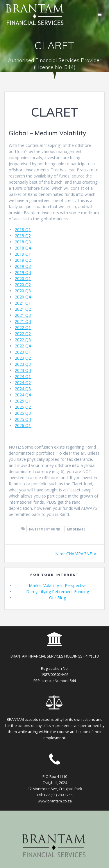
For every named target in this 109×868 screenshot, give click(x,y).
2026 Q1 (23, 425)
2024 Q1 (23, 376)
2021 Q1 (23, 303)
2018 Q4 (23, 248)
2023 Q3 (23, 364)
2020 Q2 (23, 285)
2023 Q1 (23, 352)
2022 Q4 (23, 346)
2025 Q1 (23, 401)
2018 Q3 (23, 242)
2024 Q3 (23, 389)
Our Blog (58, 598)
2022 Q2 (23, 334)
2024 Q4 (23, 395)
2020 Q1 (23, 279)
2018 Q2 (23, 236)
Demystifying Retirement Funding (58, 592)
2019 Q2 (23, 260)
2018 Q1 (23, 230)
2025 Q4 (23, 419)
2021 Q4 (23, 321)
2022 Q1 (23, 327)
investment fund (45, 529)
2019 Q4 (23, 272)
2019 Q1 (23, 254)
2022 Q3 (23, 340)
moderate (76, 529)
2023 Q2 (23, 358)
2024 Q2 (23, 383)
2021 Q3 (23, 315)
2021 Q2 (23, 309)
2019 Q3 (23, 266)
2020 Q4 (23, 297)
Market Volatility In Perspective (58, 585)
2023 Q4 (23, 370)
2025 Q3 (23, 413)
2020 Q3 (23, 291)
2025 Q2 (23, 407)
